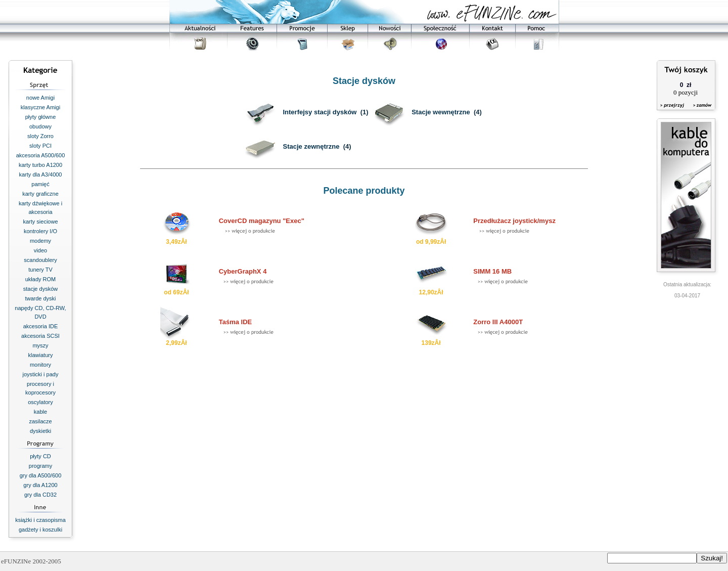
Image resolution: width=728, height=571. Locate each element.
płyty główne (41, 117)
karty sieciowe (40, 222)
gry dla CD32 (40, 495)
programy (40, 466)
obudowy (40, 126)
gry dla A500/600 (41, 475)
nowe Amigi (40, 98)
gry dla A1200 (40, 485)
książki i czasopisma (40, 520)
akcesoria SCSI (40, 336)
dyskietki (40, 431)
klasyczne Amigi (40, 107)
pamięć (40, 184)
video (40, 250)
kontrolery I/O (40, 231)
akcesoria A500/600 (41, 155)
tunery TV (40, 270)
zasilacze (40, 421)
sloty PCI (40, 146)
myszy (40, 345)
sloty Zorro (40, 136)
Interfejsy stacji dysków (320, 112)
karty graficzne (40, 194)
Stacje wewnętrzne (441, 112)
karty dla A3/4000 (40, 174)
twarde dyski (40, 298)
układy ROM (41, 279)
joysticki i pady (41, 374)
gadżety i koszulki (40, 530)
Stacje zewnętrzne (311, 146)
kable (40, 412)
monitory (40, 365)
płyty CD (40, 456)
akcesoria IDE (40, 326)
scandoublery (40, 260)
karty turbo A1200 (40, 165)
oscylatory (40, 402)
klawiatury (41, 355)
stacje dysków (40, 289)
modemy (40, 241)
